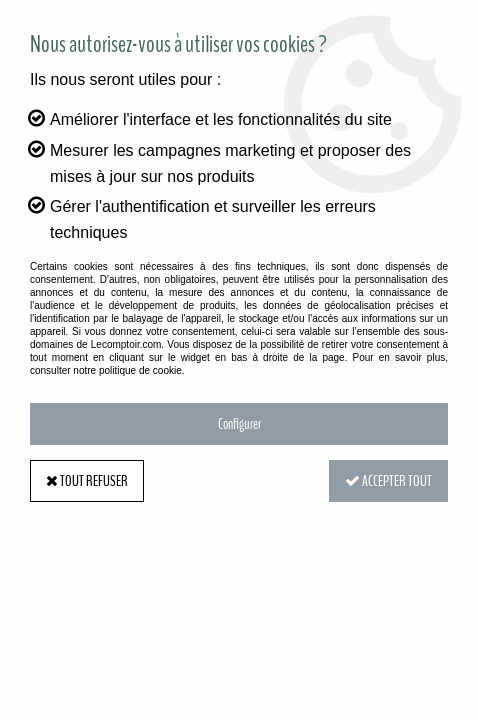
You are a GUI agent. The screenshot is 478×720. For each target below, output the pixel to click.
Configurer (239, 424)
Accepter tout (388, 481)
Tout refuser (87, 481)
